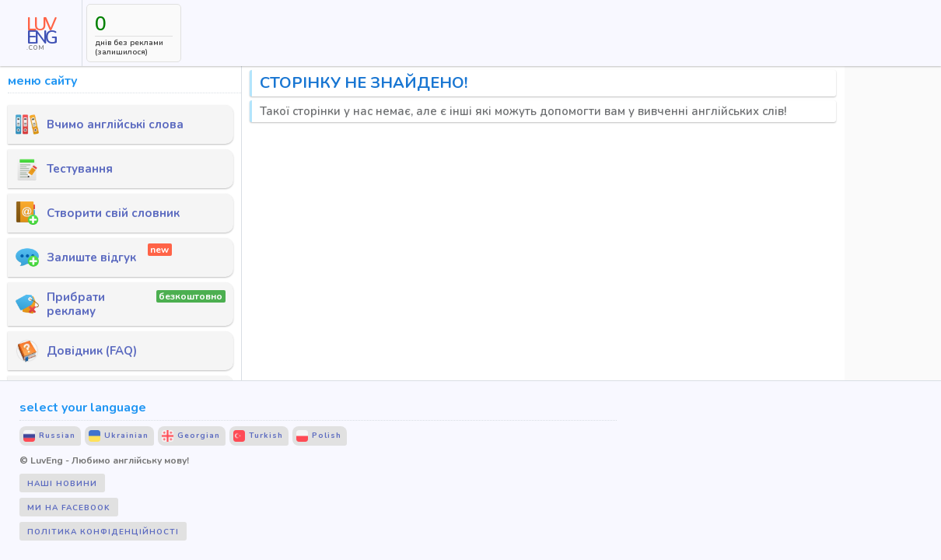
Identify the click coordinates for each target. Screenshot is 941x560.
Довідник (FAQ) (76, 351)
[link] (41, 33)
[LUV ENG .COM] (41, 33)
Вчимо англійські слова (100, 124)
